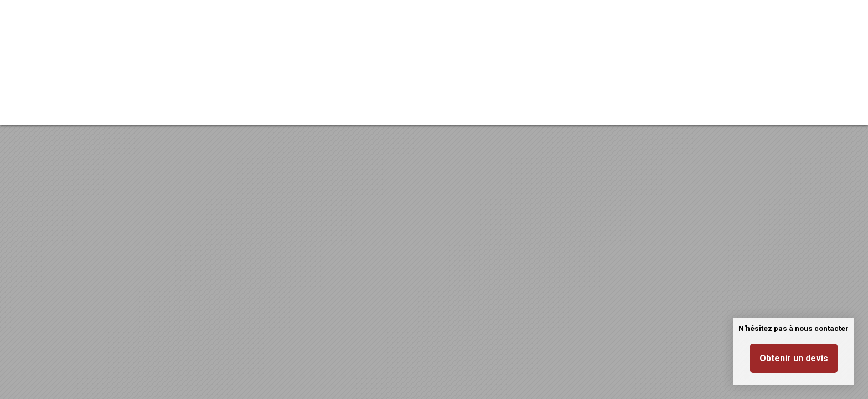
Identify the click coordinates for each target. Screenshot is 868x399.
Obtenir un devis (794, 358)
